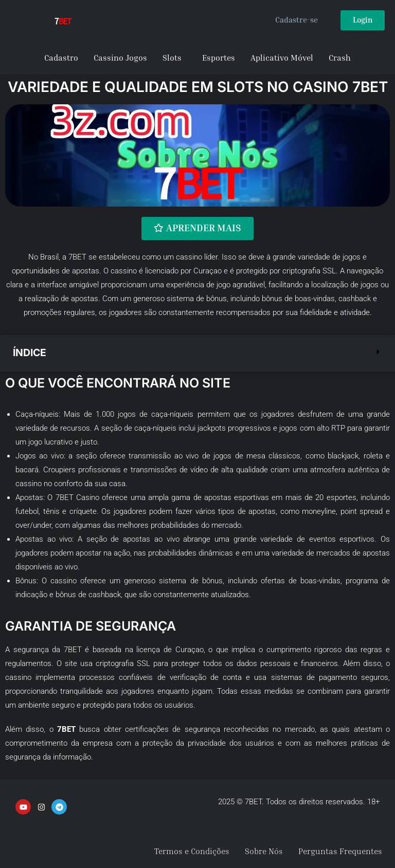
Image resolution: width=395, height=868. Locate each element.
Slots (172, 58)
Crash (340, 58)
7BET (77, 256)
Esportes (219, 58)
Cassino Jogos (120, 58)
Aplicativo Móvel (282, 58)
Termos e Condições (192, 851)
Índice (30, 353)
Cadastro (61, 58)
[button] (197, 353)
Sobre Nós (264, 851)
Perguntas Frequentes (340, 851)
